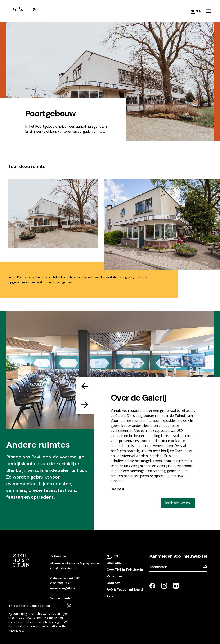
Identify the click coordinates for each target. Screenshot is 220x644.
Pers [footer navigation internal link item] (110, 596)
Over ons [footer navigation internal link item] (114, 563)
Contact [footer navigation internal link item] (113, 583)
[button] (208, 11)
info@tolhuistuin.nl (63, 568)
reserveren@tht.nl (63, 588)
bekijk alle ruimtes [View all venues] (178, 503)
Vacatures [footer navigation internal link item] (115, 576)
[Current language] (194, 11)
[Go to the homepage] (27, 11)
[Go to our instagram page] (164, 586)
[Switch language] (199, 11)
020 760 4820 (61, 583)
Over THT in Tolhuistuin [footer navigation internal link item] (125, 570)
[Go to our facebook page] (152, 586)
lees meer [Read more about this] (117, 489)
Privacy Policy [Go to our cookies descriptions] (26, 618)
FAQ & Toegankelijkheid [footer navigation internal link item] (125, 590)
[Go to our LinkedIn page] (176, 586)
